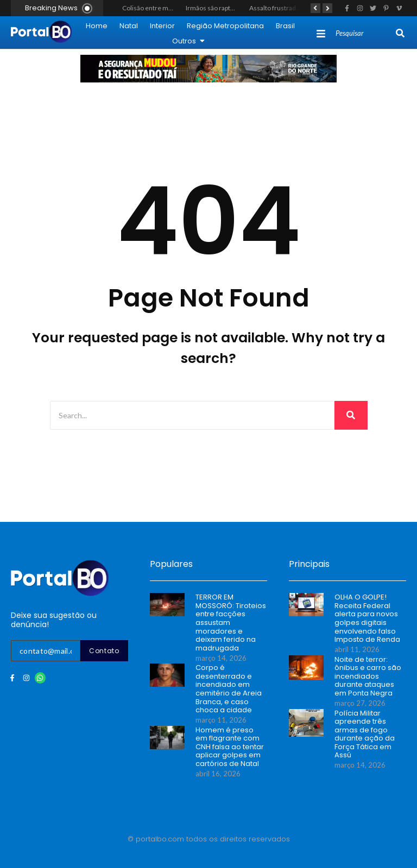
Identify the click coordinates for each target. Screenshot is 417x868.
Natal (129, 26)
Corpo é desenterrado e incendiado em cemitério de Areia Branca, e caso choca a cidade (229, 689)
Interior (162, 26)
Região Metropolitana (225, 26)
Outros (188, 41)
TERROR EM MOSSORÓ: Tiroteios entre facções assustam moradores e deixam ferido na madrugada (231, 623)
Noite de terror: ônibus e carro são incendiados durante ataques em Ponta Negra (368, 676)
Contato (104, 651)
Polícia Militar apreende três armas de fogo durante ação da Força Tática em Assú (365, 735)
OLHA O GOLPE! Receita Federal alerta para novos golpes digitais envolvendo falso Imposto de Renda (367, 618)
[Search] (365, 34)
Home (97, 26)
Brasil (285, 26)
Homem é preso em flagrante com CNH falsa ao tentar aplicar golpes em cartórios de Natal (230, 747)
